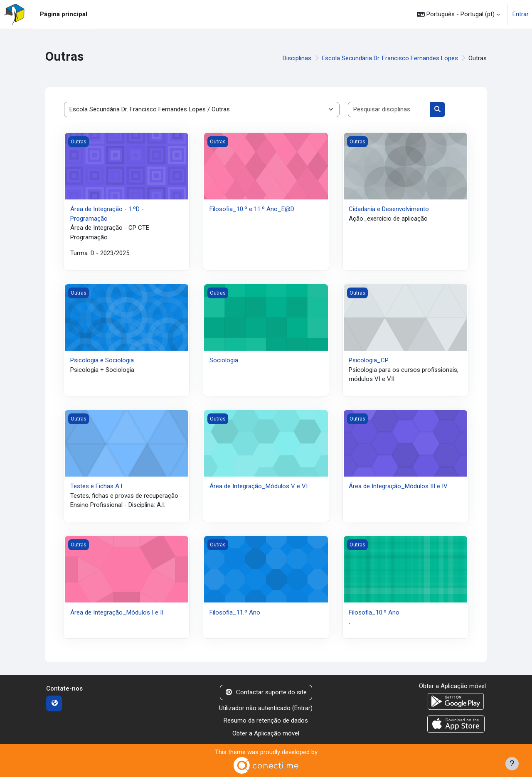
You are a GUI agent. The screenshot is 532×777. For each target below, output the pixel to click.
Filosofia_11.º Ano (235, 612)
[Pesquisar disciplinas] (389, 109)
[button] (458, 14)
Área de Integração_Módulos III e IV (398, 486)
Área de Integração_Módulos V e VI (259, 486)
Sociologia (224, 360)
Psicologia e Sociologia (102, 360)
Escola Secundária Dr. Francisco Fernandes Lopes (390, 58)
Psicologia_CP (369, 360)
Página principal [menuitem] (64, 14)
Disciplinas (297, 58)
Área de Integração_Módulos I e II (117, 612)
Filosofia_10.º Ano (374, 612)
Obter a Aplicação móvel (266, 733)
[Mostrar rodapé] (512, 764)
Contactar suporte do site (266, 692)
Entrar (521, 14)
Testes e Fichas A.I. (97, 486)
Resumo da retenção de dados (266, 720)
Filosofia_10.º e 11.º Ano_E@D (252, 209)
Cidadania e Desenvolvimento (389, 209)
